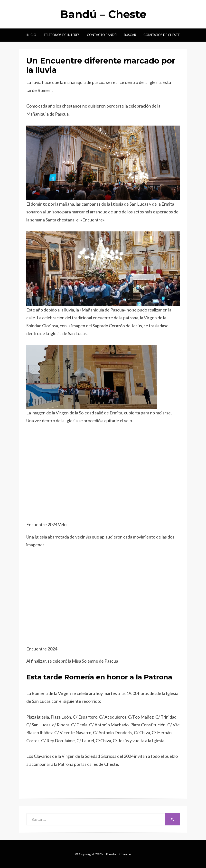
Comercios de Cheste (162, 35)
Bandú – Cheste (103, 14)
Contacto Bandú (102, 35)
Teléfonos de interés (62, 35)
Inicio (31, 35)
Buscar (130, 35)
